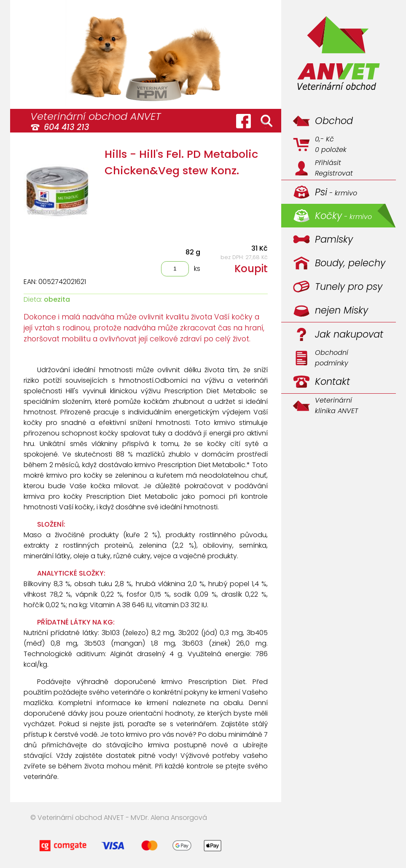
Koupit (251, 269)
